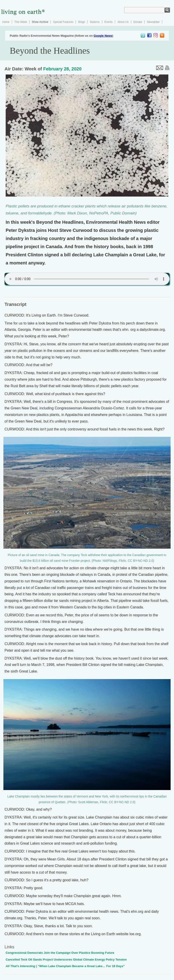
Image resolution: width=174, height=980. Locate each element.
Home (6, 22)
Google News (103, 36)
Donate (138, 22)
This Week (21, 22)
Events (109, 22)
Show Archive (40, 22)
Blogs (82, 22)
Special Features (63, 22)
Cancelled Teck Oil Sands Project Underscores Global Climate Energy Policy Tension (66, 960)
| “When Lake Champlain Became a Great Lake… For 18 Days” (65, 966)
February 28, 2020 (62, 69)
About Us (123, 22)
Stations (95, 22)
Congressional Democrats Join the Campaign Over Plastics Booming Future (60, 953)
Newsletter (153, 22)
